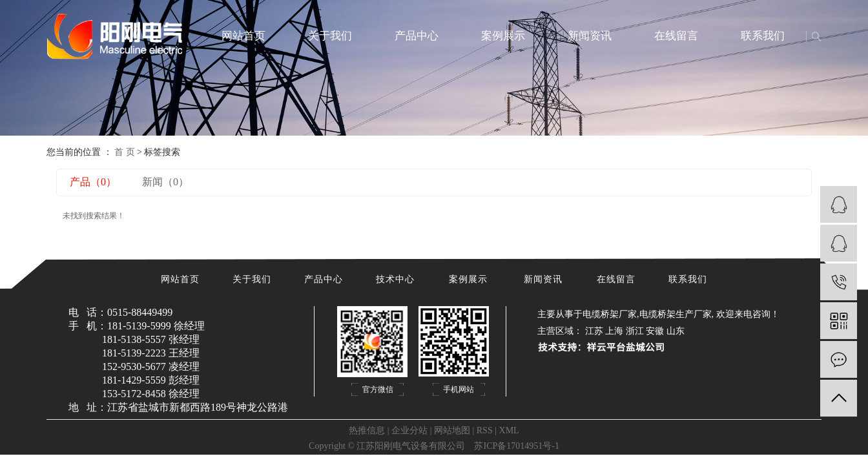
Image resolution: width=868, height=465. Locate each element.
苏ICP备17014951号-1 (516, 446)
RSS (485, 430)
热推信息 (367, 430)
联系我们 (763, 36)
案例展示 (503, 36)
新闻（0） (165, 182)
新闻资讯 (590, 36)
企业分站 (409, 430)
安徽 (655, 331)
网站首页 (243, 36)
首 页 (125, 152)
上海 (614, 331)
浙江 (635, 331)
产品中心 (417, 36)
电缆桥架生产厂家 (676, 314)
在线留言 (676, 36)
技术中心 (397, 279)
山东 (676, 331)
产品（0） (93, 182)
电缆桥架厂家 (610, 314)
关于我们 (330, 36)
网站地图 (452, 430)
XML (509, 430)
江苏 (594, 331)
